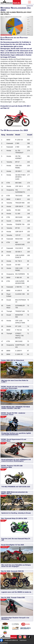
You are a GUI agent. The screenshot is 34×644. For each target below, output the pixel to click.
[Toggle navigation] (29, 2)
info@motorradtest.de (11, 640)
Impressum (23, 640)
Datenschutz (4, 643)
